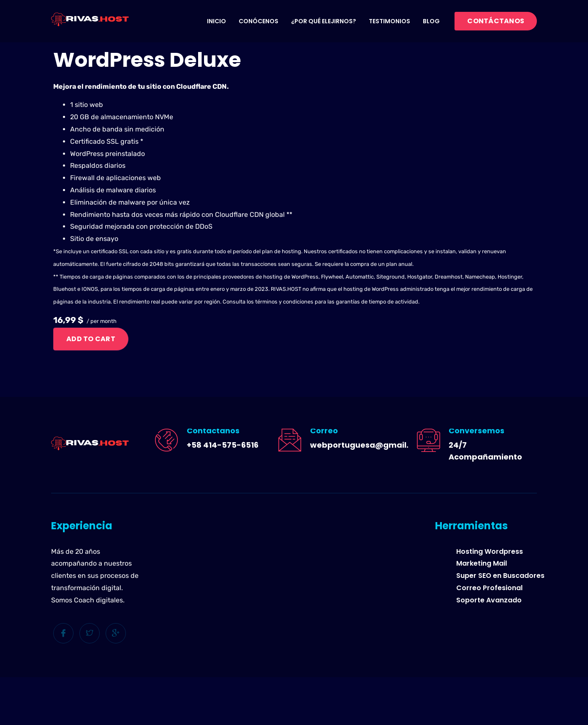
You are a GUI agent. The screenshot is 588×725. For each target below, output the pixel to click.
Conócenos (259, 21)
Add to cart (91, 339)
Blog (431, 21)
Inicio (216, 21)
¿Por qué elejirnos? (324, 21)
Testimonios (389, 21)
